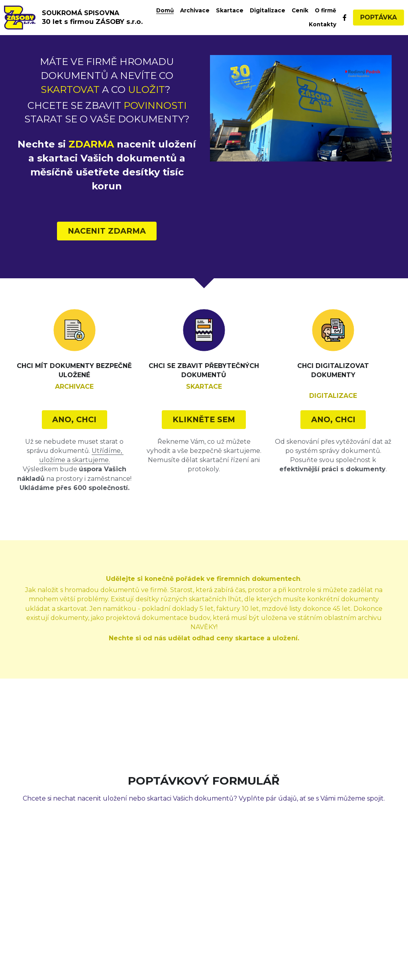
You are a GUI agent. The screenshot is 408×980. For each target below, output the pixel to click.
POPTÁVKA (379, 17)
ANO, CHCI (75, 415)
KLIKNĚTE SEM (204, 415)
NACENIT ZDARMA (107, 229)
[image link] (20, 17)
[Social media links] (345, 18)
